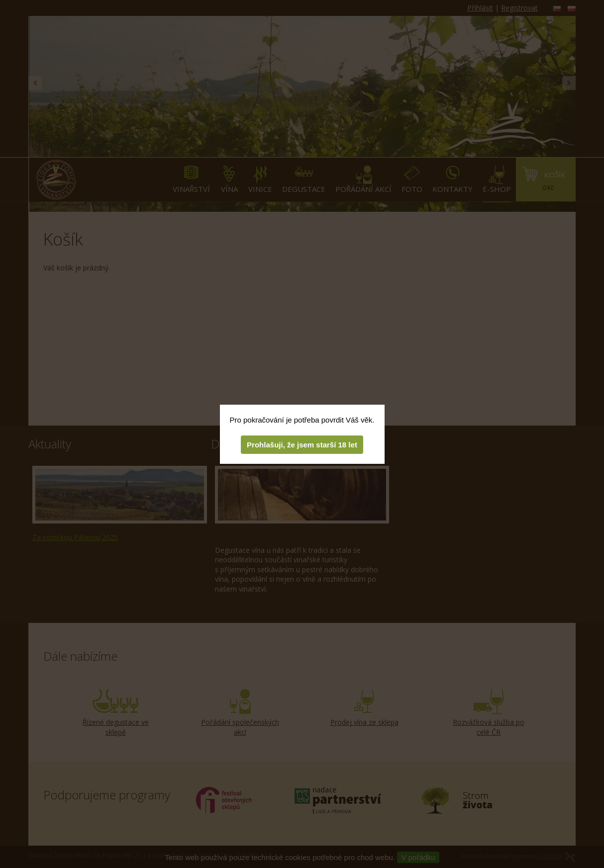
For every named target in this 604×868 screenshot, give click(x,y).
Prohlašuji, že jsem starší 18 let (302, 445)
